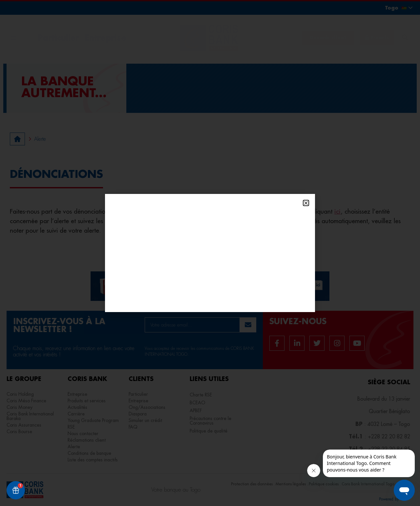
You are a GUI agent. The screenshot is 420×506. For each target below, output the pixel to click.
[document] (210, 253)
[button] (306, 203)
